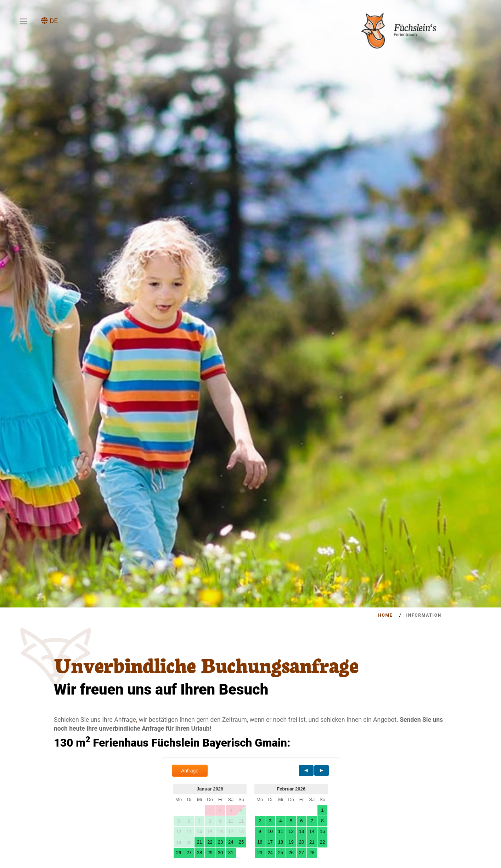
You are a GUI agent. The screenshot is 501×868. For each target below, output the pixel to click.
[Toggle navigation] (24, 21)
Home (385, 615)
